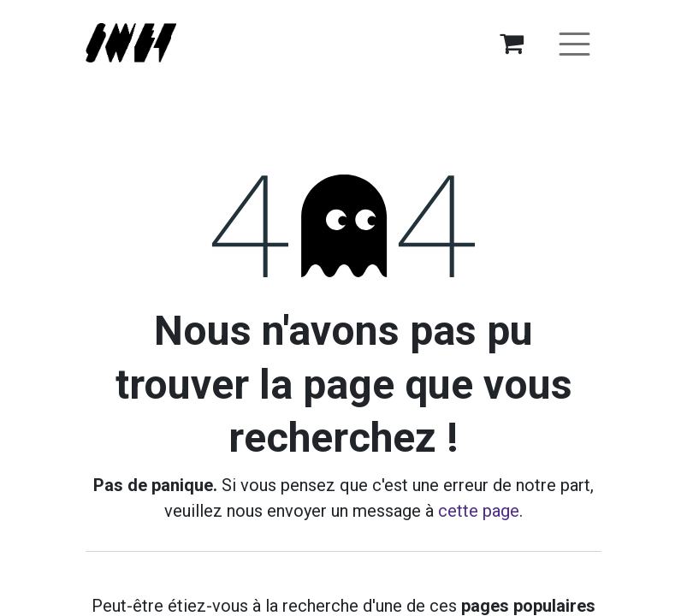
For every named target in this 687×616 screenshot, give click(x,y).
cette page (479, 511)
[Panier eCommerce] (512, 43)
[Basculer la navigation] (574, 43)
